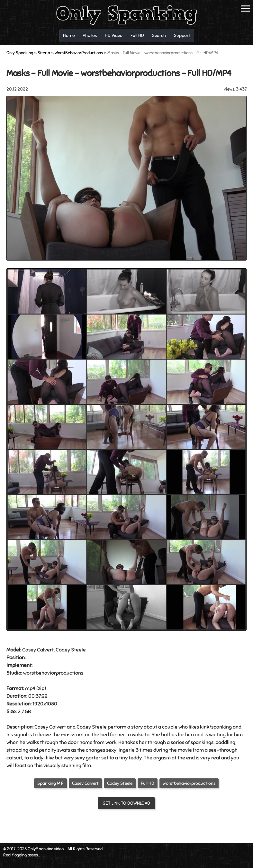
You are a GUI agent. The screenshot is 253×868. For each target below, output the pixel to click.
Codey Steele (120, 783)
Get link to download (126, 803)
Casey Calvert (85, 783)
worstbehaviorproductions (189, 783)
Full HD (148, 783)
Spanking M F (50, 783)
